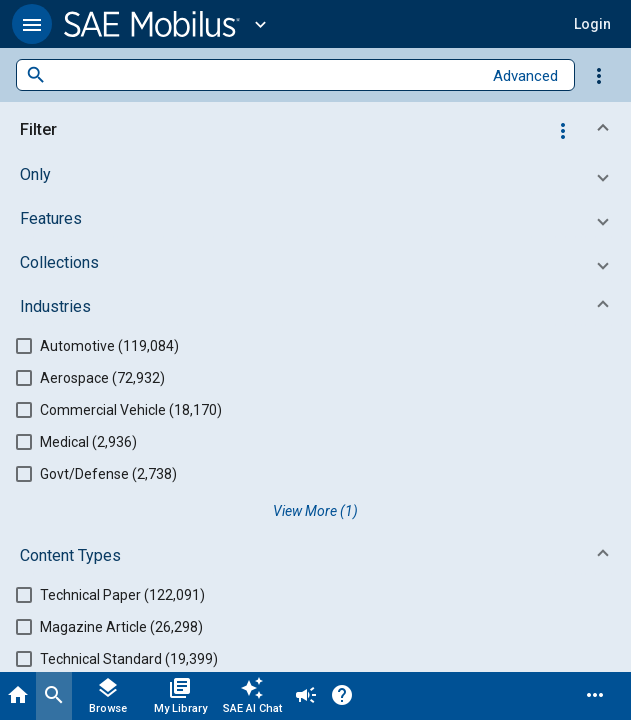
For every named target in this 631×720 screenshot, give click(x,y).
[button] (32, 24)
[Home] (18, 696)
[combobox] (264, 75)
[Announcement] (306, 696)
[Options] (599, 75)
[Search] (54, 696)
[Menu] (595, 696)
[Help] (342, 696)
